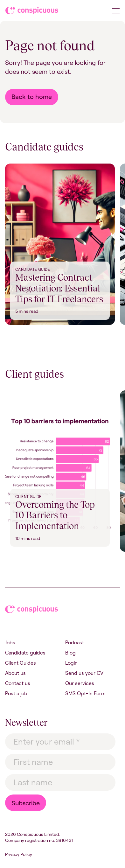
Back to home (32, 97)
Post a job (16, 693)
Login (71, 663)
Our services (80, 683)
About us (15, 673)
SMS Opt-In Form (85, 693)
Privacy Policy (19, 854)
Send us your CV (84, 673)
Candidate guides (25, 653)
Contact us (18, 683)
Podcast (75, 642)
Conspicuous (32, 12)
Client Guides (21, 663)
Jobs (10, 642)
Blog (70, 653)
